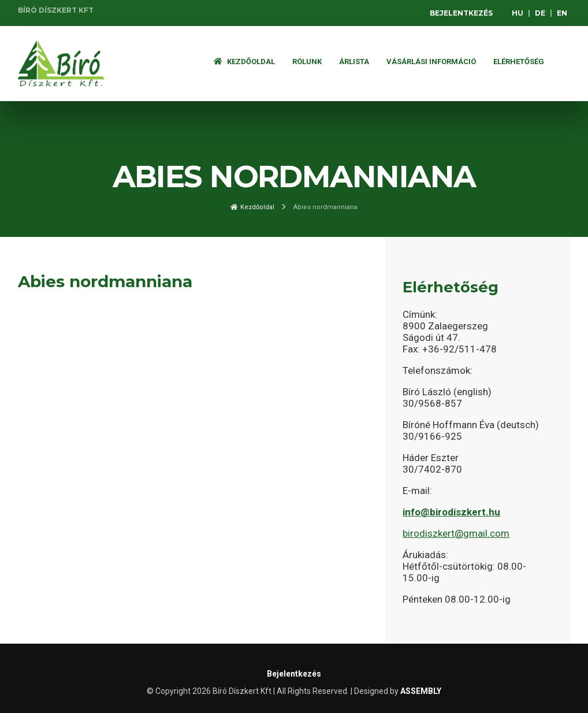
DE (540, 13)
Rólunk (307, 62)
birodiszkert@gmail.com (456, 533)
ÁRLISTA (354, 62)
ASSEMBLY (421, 691)
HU (518, 13)
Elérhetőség (519, 62)
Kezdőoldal (244, 62)
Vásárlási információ (431, 62)
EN (562, 13)
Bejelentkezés (461, 13)
